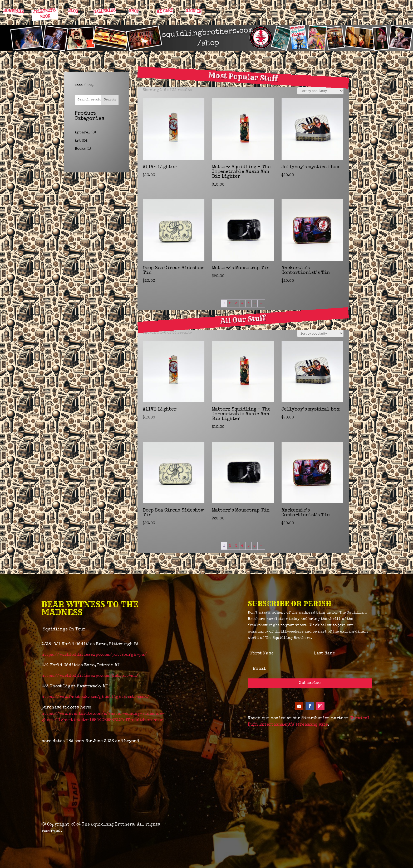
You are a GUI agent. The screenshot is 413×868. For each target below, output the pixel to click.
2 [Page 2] (230, 303)
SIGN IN (193, 11)
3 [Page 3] (236, 303)
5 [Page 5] (249, 303)
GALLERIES (105, 11)
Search (110, 100)
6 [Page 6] (254, 303)
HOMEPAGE (13, 12)
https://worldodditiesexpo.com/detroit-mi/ (90, 676)
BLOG (73, 12)
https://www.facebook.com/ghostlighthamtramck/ (95, 697)
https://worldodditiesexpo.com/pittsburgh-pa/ (94, 655)
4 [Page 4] (242, 303)
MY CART (164, 12)
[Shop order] (320, 91)
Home (79, 85)
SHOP (133, 12)
